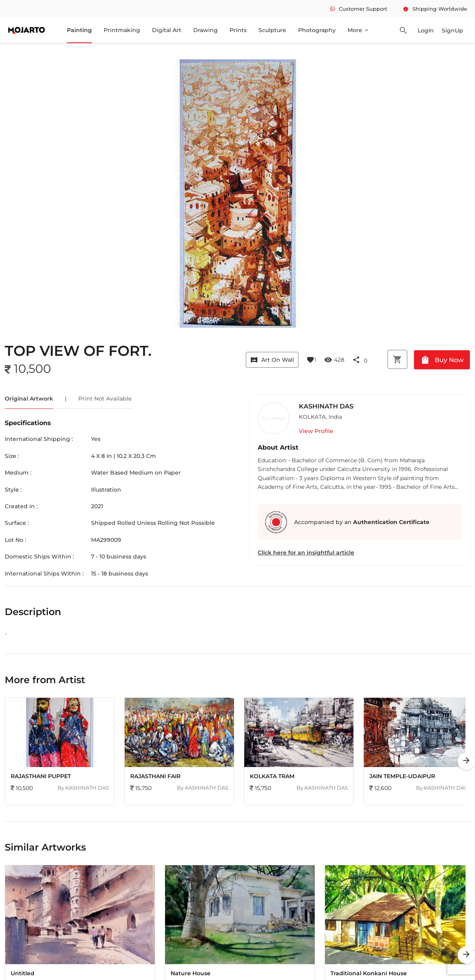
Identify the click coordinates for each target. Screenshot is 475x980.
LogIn (426, 30)
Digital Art (167, 30)
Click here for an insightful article (306, 553)
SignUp (452, 30)
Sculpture (272, 30)
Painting (79, 30)
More (358, 30)
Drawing (205, 30)
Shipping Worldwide (435, 9)
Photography (317, 30)
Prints (238, 30)
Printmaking (122, 30)
